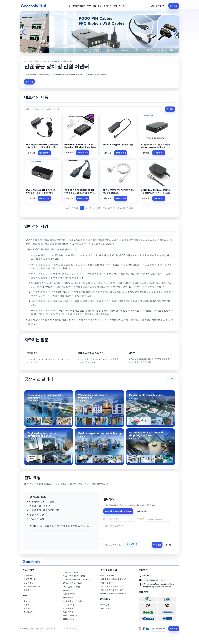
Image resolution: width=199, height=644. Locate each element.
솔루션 (26, 590)
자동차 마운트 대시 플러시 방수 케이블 (77, 579)
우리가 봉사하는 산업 (32, 586)
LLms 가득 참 (72, 629)
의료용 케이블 (68, 612)
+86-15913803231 (149, 575)
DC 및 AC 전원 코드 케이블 (73, 583)
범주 (30, 61)
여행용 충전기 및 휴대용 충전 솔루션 (115, 579)
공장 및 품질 (28, 583)
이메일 (140, 519)
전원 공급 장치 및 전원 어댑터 (112, 590)
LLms (64, 629)
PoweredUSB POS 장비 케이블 (74, 576)
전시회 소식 (28, 612)
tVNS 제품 (92, 6)
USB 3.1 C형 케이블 (70, 615)
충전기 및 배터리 (105, 6)
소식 (115, 6)
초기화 (168, 545)
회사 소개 (123, 6)
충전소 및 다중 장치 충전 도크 (112, 586)
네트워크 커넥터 (69, 594)
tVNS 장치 (105, 605)
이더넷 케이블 (68, 597)
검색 (170, 109)
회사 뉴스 (27, 601)
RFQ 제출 (157, 545)
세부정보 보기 (44, 153)
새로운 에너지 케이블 (71, 572)
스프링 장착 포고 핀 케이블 (73, 601)
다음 (92, 208)
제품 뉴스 (27, 605)
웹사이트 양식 (142, 511)
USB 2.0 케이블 (68, 619)
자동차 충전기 (106, 583)
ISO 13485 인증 (30, 579)
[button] (95, 50)
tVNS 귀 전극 (106, 608)
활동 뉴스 (27, 608)
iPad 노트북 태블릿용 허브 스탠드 (114, 593)
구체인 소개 (28, 575)
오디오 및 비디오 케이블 (72, 587)
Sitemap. (57, 629)
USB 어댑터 (67, 590)
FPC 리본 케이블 (69, 605)
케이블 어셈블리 (79, 6)
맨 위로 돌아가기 (159, 629)
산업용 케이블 (68, 608)
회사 (105, 519)
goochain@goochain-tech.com (118, 511)
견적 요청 (174, 6)
